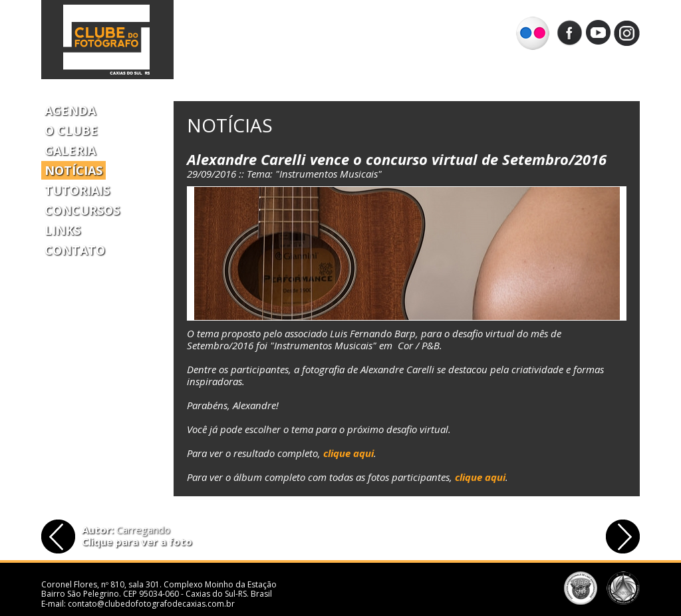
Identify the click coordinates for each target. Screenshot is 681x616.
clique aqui (348, 453)
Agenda (70, 110)
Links (63, 230)
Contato (75, 250)
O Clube (71, 130)
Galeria (70, 150)
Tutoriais (77, 190)
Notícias (73, 170)
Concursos (82, 210)
